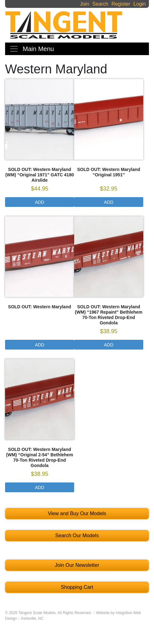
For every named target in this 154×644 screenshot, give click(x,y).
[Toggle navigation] (14, 49)
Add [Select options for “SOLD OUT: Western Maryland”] (40, 345)
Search (101, 4)
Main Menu (38, 49)
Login (140, 4)
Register (121, 4)
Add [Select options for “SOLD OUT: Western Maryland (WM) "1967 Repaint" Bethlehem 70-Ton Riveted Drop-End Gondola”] (109, 345)
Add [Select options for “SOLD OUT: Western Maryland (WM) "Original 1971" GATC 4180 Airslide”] (40, 202)
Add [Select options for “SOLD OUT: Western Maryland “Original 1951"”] (109, 202)
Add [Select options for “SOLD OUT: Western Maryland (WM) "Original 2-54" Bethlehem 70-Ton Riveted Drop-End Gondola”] (40, 487)
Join (84, 4)
